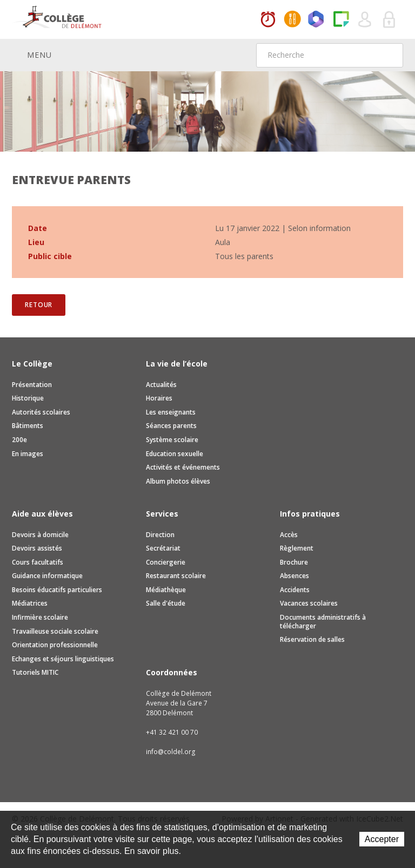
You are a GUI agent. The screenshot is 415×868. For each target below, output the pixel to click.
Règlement (297, 548)
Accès (289, 535)
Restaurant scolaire (176, 576)
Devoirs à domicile (40, 535)
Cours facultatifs (38, 562)
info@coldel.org (171, 752)
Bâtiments (28, 426)
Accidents (295, 590)
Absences (294, 576)
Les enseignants (171, 412)
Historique (28, 398)
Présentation (32, 385)
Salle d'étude (166, 603)
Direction (160, 535)
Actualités (161, 385)
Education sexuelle (175, 454)
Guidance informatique (47, 576)
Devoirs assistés (37, 548)
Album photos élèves (178, 481)
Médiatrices (30, 603)
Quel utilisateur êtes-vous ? (365, 20)
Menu (32, 55)
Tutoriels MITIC (35, 672)
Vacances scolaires (309, 603)
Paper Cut (341, 20)
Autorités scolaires (41, 412)
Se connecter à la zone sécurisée (390, 20)
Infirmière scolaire (40, 617)
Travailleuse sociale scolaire (55, 631)
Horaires (268, 20)
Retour (39, 305)
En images (28, 454)
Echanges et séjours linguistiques (63, 659)
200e (19, 440)
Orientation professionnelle (55, 645)
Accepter (382, 839)
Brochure (294, 562)
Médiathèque (166, 590)
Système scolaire (172, 440)
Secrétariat (163, 548)
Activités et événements (183, 467)
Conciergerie (166, 562)
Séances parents (171, 426)
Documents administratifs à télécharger (323, 622)
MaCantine (292, 20)
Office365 (317, 20)
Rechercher (388, 55)
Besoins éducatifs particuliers (57, 590)
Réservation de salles (312, 639)
